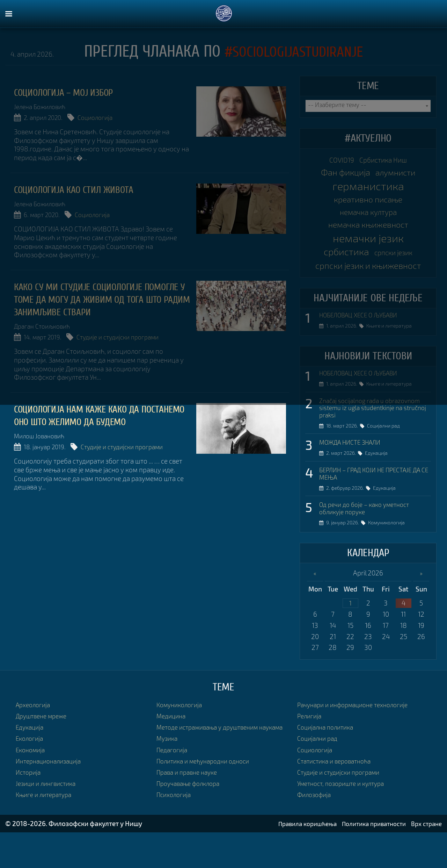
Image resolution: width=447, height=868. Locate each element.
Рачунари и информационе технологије (358, 734)
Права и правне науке (190, 810)
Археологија (35, 734)
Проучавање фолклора (191, 822)
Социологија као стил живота (82, 189)
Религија (310, 745)
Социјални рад (386, 453)
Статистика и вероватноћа (338, 791)
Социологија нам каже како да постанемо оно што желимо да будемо (86, 419)
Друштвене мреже (44, 745)
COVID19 (338, 161)
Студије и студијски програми (129, 335)
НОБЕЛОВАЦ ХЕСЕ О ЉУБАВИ (364, 339)
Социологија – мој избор (71, 92)
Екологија (31, 768)
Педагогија (173, 788)
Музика (168, 777)
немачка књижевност (368, 231)
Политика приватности (367, 859)
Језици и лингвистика (48, 813)
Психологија (175, 833)
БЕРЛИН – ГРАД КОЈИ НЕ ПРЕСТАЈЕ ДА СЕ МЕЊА (371, 501)
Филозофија (316, 824)
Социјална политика (328, 757)
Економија (32, 779)
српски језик (397, 260)
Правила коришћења (294, 859)
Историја (29, 802)
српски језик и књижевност (368, 281)
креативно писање (368, 203)
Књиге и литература (392, 350)
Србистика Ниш (385, 161)
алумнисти (398, 175)
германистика (368, 189)
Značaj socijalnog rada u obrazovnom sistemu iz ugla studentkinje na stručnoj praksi (374, 433)
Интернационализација (52, 791)
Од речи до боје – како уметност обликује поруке (369, 537)
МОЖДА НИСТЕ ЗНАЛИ (354, 469)
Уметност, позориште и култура (345, 813)
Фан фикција (342, 175)
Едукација (379, 480)
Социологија (105, 118)
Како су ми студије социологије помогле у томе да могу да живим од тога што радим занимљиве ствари (101, 298)
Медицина (172, 745)
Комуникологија (389, 552)
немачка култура (368, 217)
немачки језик (368, 245)
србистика (344, 259)
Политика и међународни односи (208, 799)
